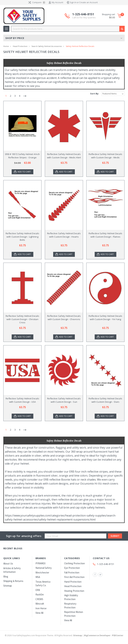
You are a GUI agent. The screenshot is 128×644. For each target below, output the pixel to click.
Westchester (42, 573)
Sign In (73, 2)
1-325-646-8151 (84, 16)
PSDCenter (118, 635)
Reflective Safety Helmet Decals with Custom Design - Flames (105, 235)
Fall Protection (72, 573)
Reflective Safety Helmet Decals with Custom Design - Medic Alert (64, 156)
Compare (37, 2)
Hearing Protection (74, 591)
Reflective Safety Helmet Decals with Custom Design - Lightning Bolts (22, 237)
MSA (38, 577)
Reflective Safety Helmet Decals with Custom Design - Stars (105, 400)
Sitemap (8, 586)
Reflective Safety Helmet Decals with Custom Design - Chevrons (64, 318)
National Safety (44, 568)
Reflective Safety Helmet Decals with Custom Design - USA (22, 400)
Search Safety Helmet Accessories (47, 46)
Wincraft (40, 604)
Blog (6, 577)
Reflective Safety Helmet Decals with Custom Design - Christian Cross (22, 319)
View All (39, 613)
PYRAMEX (40, 563)
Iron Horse (41, 608)
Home (6, 46)
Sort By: (95, 94)
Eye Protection (72, 568)
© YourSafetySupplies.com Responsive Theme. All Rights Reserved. (44, 635)
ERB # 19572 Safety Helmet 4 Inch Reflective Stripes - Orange (22, 156)
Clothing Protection (74, 563)
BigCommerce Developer (97, 635)
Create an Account (88, 2)
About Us (8, 564)
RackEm (40, 594)
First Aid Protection (74, 577)
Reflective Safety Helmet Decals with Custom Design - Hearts (64, 235)
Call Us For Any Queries (84, 17)
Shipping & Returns (13, 581)
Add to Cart (24, 172)
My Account (56, 2)
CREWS (39, 599)
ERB (38, 590)
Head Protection (20, 46)
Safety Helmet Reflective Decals (80, 46)
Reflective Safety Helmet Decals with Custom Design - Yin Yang (105, 318)
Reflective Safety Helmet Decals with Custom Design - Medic (105, 156)
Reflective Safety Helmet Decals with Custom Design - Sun (64, 400)
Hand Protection (73, 582)
